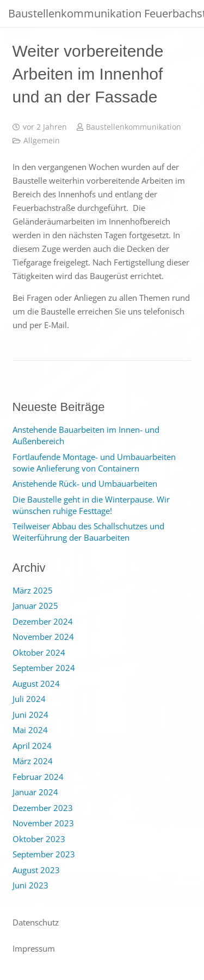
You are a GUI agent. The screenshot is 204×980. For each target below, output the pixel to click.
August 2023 (36, 870)
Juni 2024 (30, 715)
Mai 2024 (30, 730)
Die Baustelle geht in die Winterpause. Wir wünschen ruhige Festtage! (91, 505)
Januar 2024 (35, 792)
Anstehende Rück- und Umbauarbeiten (85, 483)
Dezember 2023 (43, 808)
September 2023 (44, 854)
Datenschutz (36, 922)
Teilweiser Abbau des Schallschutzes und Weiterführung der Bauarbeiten (88, 532)
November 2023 (43, 823)
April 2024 (32, 746)
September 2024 (44, 668)
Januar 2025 (35, 606)
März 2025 (33, 590)
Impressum (34, 948)
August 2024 (36, 683)
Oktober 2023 (39, 839)
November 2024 (43, 637)
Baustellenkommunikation (134, 127)
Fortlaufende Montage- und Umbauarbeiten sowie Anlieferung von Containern (94, 462)
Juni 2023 (30, 885)
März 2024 (33, 761)
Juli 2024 (29, 699)
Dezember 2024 (43, 621)
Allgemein (42, 141)
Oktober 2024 (39, 652)
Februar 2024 (38, 777)
